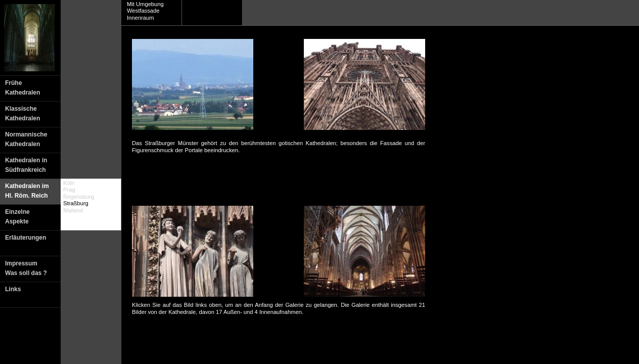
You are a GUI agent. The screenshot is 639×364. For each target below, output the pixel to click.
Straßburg (76, 203)
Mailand (73, 210)
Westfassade (143, 11)
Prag (69, 190)
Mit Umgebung (145, 4)
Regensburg (79, 197)
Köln (69, 183)
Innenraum (141, 18)
